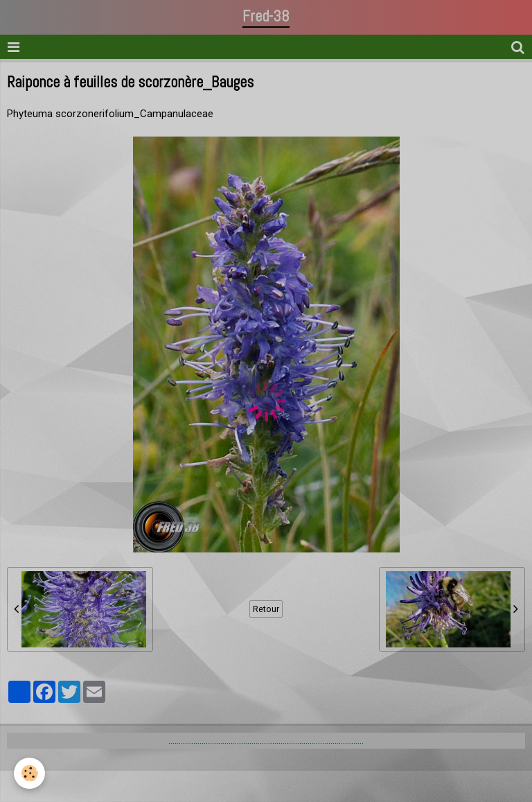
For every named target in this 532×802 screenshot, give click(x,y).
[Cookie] (29, 773)
